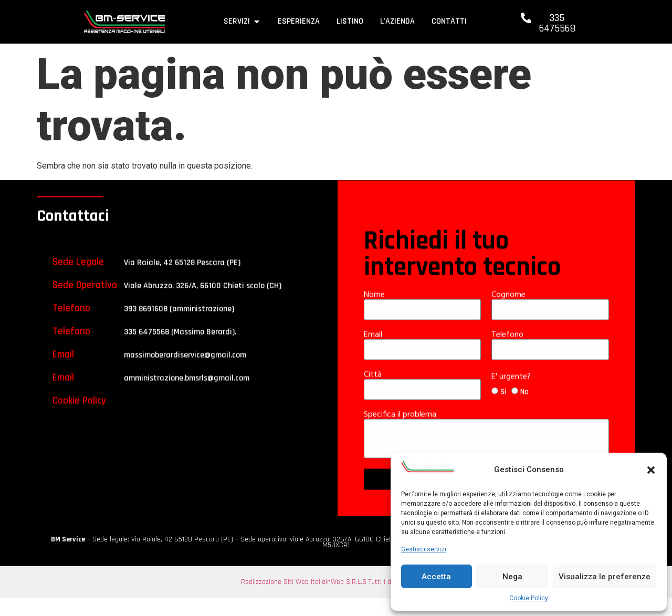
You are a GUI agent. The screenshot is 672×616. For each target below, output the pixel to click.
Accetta (436, 577)
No (524, 409)
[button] (651, 470)
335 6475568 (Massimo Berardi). (180, 348)
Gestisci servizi (424, 549)
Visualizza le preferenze (605, 577)
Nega (512, 577)
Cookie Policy (529, 598)
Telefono (508, 351)
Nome (375, 311)
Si (503, 409)
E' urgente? (512, 393)
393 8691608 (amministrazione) (179, 325)
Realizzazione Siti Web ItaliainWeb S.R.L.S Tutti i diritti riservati (336, 582)
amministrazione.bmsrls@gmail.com (187, 395)
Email (374, 351)
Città (374, 391)
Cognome (510, 311)
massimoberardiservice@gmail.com (185, 372)
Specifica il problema (401, 431)
